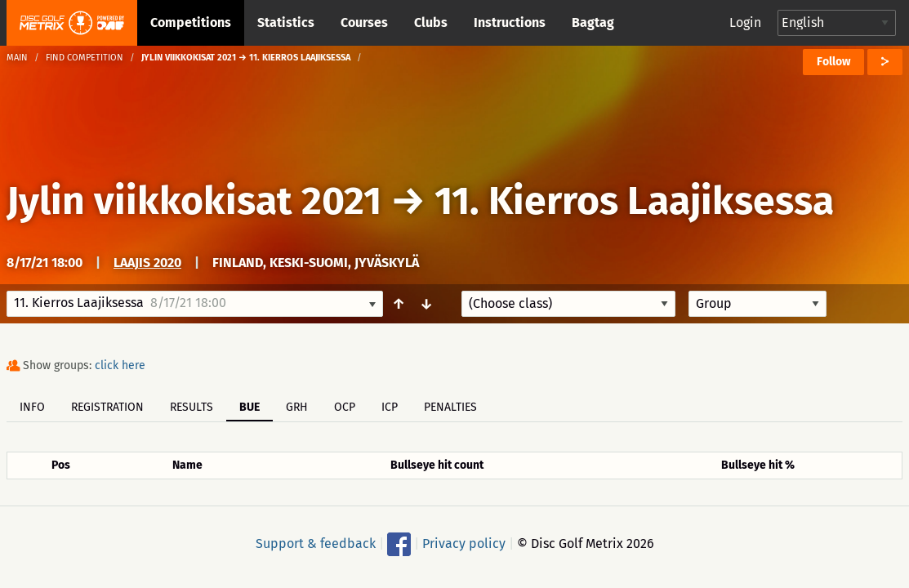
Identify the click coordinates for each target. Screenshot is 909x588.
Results (192, 407)
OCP (345, 407)
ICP (390, 407)
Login (745, 22)
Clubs (431, 22)
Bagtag (593, 22)
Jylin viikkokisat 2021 (194, 201)
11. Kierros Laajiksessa (634, 201)
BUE (250, 407)
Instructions (510, 22)
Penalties (450, 407)
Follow (833, 62)
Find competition (85, 58)
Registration (107, 407)
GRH (297, 407)
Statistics (286, 22)
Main (17, 58)
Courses (364, 22)
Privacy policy (464, 543)
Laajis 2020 (147, 263)
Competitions (191, 22)
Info (32, 407)
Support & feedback (316, 543)
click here (120, 365)
